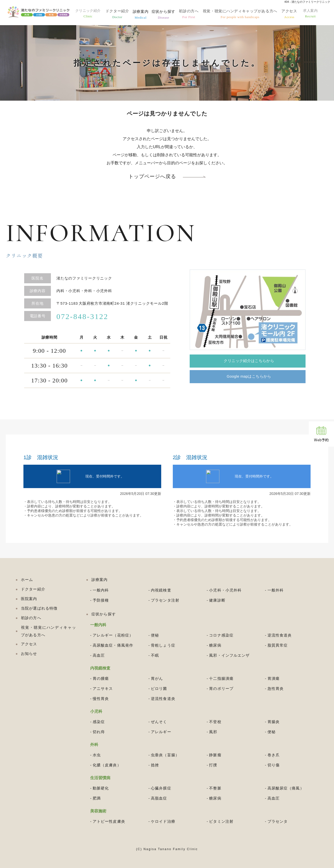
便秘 (155, 635)
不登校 (215, 722)
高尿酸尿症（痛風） (286, 788)
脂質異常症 (278, 645)
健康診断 (217, 600)
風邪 (213, 732)
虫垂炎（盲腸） (165, 755)
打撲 (213, 765)
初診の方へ (192, 15)
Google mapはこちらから (251, 377)
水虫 (97, 755)
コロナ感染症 (221, 635)
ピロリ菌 (159, 688)
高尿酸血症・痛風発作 (113, 645)
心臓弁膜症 (161, 788)
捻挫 (155, 765)
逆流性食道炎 (280, 635)
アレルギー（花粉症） (113, 635)
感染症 (99, 722)
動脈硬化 (101, 788)
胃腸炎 (274, 722)
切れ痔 (99, 732)
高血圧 (99, 655)
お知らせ (29, 654)
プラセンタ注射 (165, 600)
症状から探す (167, 15)
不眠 (155, 655)
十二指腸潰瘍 (221, 678)
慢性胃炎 (101, 699)
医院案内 (29, 599)
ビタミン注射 (221, 821)
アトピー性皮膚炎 (109, 821)
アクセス (291, 15)
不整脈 (215, 788)
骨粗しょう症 (163, 645)
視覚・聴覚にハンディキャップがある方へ (242, 15)
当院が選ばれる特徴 (39, 608)
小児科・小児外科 (225, 590)
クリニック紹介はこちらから (251, 361)
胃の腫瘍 (101, 678)
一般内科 (101, 590)
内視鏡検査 (161, 590)
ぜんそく (159, 722)
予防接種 (101, 600)
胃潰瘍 (274, 678)
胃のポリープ (221, 688)
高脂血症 (159, 798)
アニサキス (103, 688)
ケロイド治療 (163, 821)
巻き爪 (274, 755)
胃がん (157, 678)
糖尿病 (215, 645)
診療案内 (144, 15)
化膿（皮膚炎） (107, 765)
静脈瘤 (215, 755)
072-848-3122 (82, 316)
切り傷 (274, 765)
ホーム (27, 580)
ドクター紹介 (121, 15)
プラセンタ (278, 821)
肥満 (97, 798)
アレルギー (161, 732)
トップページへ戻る (152, 177)
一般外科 (276, 590)
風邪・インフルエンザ (229, 655)
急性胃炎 (276, 688)
